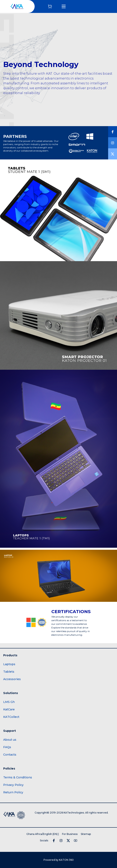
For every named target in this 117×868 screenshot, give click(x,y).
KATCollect (11, 717)
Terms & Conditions (18, 777)
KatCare (9, 709)
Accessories (12, 679)
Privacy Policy (13, 785)
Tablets (9, 672)
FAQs (7, 747)
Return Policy (13, 792)
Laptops (9, 664)
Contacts (10, 755)
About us (10, 740)
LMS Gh (9, 702)
